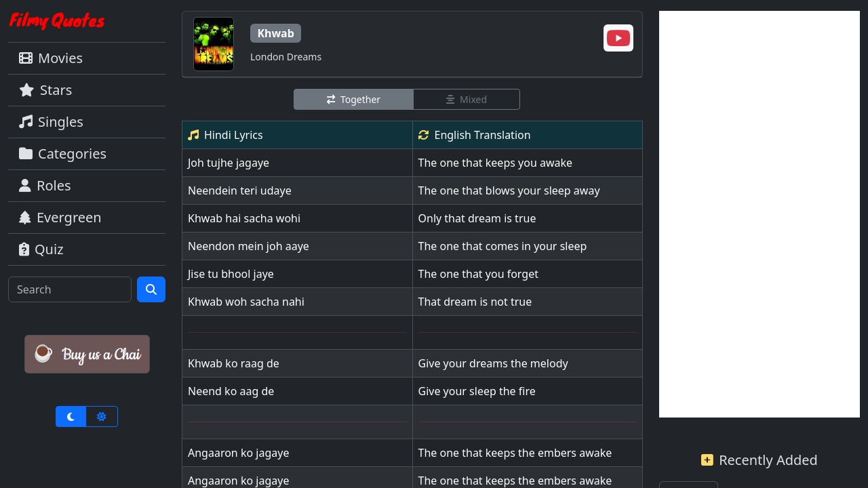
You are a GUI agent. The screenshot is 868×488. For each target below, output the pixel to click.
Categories (63, 154)
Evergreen (60, 217)
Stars (45, 90)
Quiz (41, 249)
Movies (51, 58)
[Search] (70, 289)
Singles (51, 122)
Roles (45, 185)
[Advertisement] (759, 214)
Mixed (467, 99)
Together (354, 99)
